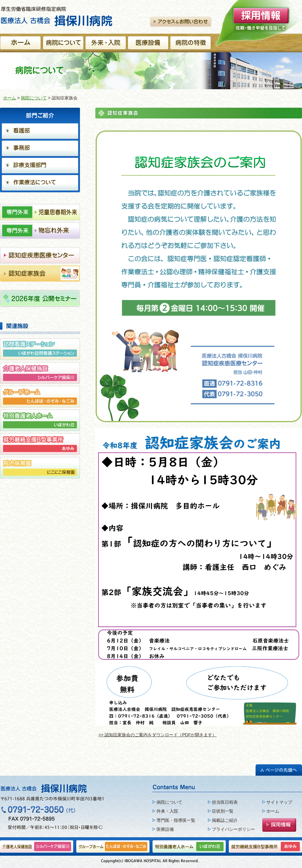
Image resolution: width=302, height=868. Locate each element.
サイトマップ (279, 802)
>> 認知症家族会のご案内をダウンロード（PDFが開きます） (157, 735)
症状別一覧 (223, 811)
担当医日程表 (225, 802)
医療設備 (165, 829)
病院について (34, 98)
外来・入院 (167, 811)
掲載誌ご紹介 (225, 820)
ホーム (10, 98)
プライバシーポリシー (233, 829)
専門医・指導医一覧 (176, 820)
